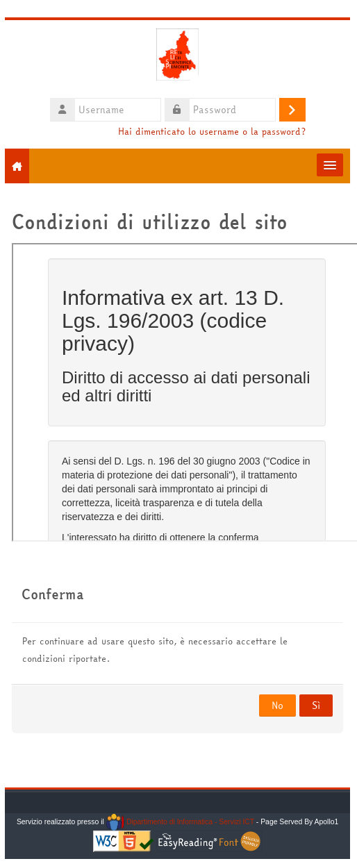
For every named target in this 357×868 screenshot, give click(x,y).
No (277, 706)
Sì (316, 706)
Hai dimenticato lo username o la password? (211, 132)
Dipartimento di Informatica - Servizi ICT (180, 822)
